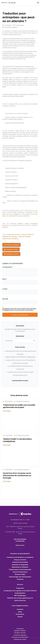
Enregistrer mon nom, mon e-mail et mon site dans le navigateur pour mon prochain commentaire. (19, 309)
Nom (5, 279)
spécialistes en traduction (10, 237)
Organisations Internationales (20, 569)
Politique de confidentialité (20, 637)
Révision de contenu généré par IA (20, 598)
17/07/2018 (9, 435)
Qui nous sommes (20, 539)
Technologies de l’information (20, 577)
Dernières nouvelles (11, 27)
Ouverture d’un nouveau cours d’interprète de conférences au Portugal (17, 475)
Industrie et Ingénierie (20, 565)
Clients (20, 617)
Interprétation (20, 593)
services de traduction (28, 234)
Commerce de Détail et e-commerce (20, 557)
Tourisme (20, 579)
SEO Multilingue (20, 596)
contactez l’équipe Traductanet (16, 212)
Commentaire (8, 267)
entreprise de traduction (13, 234)
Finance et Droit (20, 560)
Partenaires (20, 614)
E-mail (5, 289)
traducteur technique (24, 237)
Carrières (20, 609)
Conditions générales (20, 635)
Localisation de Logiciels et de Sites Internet (20, 591)
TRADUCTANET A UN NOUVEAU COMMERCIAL (21, 357)
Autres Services (20, 600)
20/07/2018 (9, 401)
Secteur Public (20, 574)
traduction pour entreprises (10, 239)
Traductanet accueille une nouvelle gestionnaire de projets (19, 406)
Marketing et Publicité (20, 567)
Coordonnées (20, 541)
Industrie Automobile (20, 562)
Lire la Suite (7, 411)
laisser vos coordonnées (9, 216)
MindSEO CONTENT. (20, 631)
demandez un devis (32, 212)
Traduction (20, 588)
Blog (20, 612)
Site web (5, 299)
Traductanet (20, 25)
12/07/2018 (9, 469)
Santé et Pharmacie (20, 572)
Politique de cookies (20, 639)
